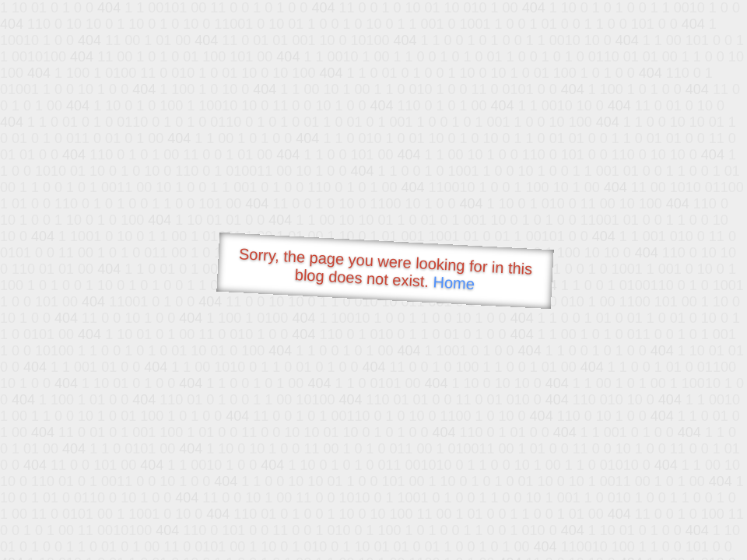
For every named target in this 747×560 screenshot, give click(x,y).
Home (454, 283)
